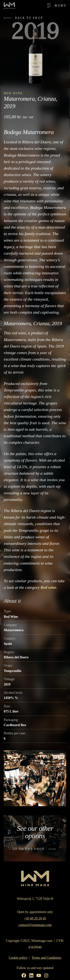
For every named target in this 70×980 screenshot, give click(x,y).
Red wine (48, 587)
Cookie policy (18, 958)
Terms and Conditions (47, 958)
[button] (24, 18)
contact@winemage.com (35, 925)
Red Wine (13, 93)
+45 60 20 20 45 (35, 918)
